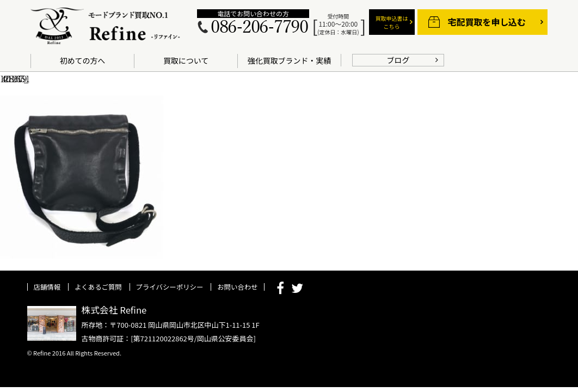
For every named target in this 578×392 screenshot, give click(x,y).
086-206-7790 (259, 27)
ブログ (398, 60)
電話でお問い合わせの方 (253, 14)
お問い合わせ (237, 287)
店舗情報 (47, 287)
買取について (186, 60)
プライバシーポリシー (170, 287)
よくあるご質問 (98, 287)
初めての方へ (83, 60)
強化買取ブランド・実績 (289, 60)
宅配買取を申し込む (487, 22)
